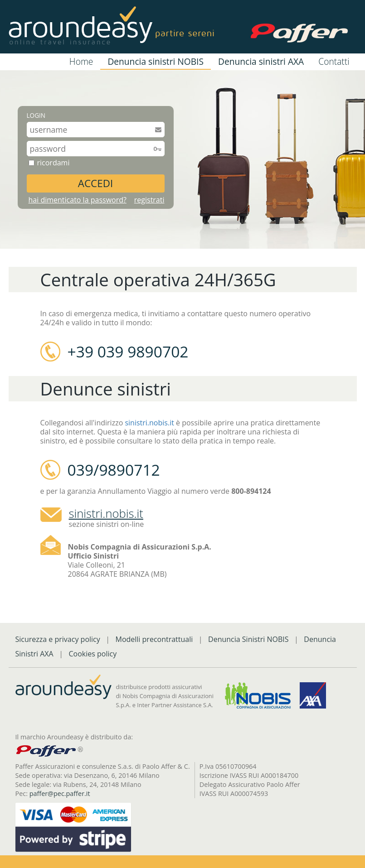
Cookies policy (92, 654)
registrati (149, 200)
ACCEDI (95, 183)
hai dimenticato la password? (78, 200)
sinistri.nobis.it (149, 423)
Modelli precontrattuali (154, 639)
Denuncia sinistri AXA (261, 61)
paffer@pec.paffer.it (60, 793)
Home (81, 61)
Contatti (334, 61)
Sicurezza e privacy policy (58, 639)
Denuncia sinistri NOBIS (156, 61)
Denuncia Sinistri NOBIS (248, 639)
